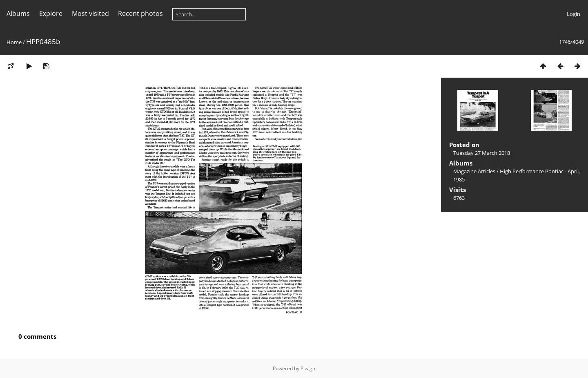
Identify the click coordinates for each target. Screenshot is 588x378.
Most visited (90, 13)
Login (574, 14)
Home (14, 42)
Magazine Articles (474, 171)
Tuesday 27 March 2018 (482, 153)
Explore (51, 13)
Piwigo (308, 368)
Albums (18, 13)
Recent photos (140, 13)
